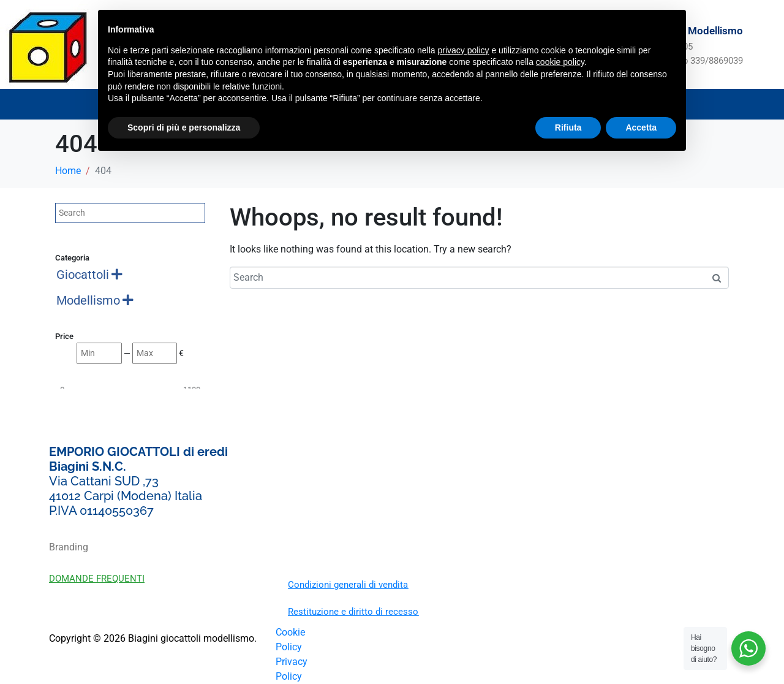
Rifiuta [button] (568, 127)
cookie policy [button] (560, 62)
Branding (69, 547)
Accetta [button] (641, 127)
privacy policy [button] (464, 50)
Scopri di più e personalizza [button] (184, 127)
